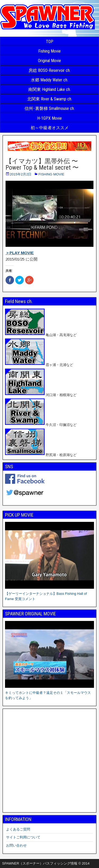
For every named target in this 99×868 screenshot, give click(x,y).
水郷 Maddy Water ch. (49, 80)
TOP (50, 42)
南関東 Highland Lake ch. (49, 89)
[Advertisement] (49, 761)
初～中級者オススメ (50, 128)
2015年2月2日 (21, 174)
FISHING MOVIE (51, 174)
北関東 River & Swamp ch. (50, 99)
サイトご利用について (23, 837)
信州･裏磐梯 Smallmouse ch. (50, 108)
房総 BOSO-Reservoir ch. (49, 70)
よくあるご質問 (18, 829)
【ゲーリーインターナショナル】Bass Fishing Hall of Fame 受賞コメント (49, 594)
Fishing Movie (49, 51)
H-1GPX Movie (49, 118)
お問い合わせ (16, 845)
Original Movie (49, 61)
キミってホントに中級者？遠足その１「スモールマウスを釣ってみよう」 (49, 693)
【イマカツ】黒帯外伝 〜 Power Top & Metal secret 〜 (42, 164)
